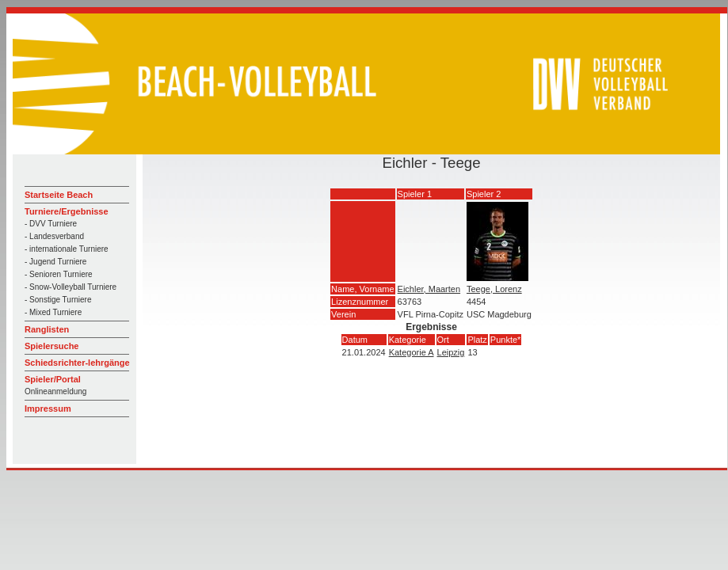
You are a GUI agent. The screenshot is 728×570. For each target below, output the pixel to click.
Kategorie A (412, 352)
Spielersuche (51, 346)
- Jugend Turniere (55, 262)
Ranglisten (47, 329)
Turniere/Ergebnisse (67, 211)
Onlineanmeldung (55, 391)
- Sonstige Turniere (58, 300)
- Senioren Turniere (59, 274)
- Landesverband (54, 236)
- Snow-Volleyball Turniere (71, 287)
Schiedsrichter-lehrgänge (77, 363)
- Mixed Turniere (53, 312)
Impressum (48, 408)
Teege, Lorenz (494, 289)
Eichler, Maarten (429, 289)
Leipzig (451, 352)
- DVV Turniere (51, 224)
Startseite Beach (59, 195)
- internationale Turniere (67, 249)
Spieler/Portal (53, 379)
